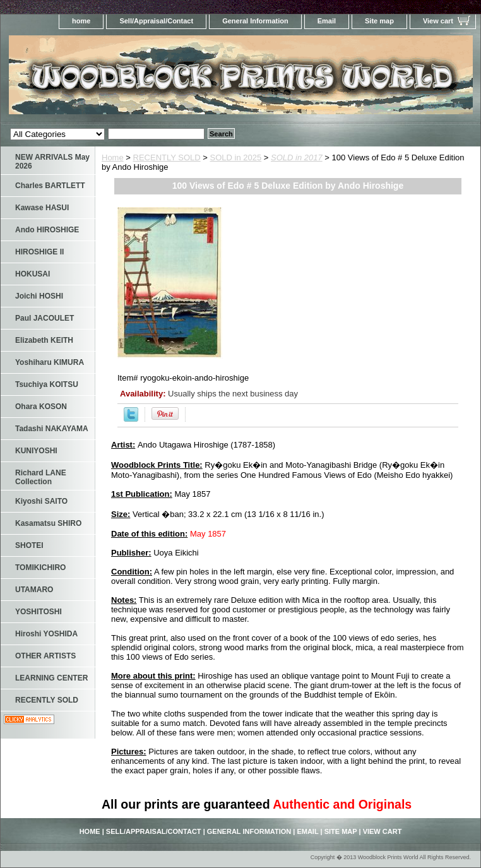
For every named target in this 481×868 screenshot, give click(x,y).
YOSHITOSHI (39, 612)
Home (113, 158)
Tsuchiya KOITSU (47, 384)
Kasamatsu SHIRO (48, 523)
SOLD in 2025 (236, 158)
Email (327, 21)
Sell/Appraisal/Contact (156, 21)
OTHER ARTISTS (45, 656)
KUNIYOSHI (36, 451)
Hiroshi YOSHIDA (46, 634)
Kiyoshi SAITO (41, 501)
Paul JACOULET (45, 318)
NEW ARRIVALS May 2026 (52, 162)
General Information (255, 21)
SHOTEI (29, 545)
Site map (379, 21)
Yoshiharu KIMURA (50, 362)
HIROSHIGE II (39, 252)
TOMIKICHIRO (40, 568)
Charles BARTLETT (50, 186)
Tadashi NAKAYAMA (52, 429)
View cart (438, 21)
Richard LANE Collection (41, 477)
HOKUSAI (33, 274)
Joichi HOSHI (39, 296)
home (81, 21)
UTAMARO (34, 590)
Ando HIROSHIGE (47, 230)
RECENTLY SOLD (167, 158)
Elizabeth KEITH (44, 340)
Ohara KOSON (41, 407)
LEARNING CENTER (51, 678)
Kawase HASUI (42, 208)
